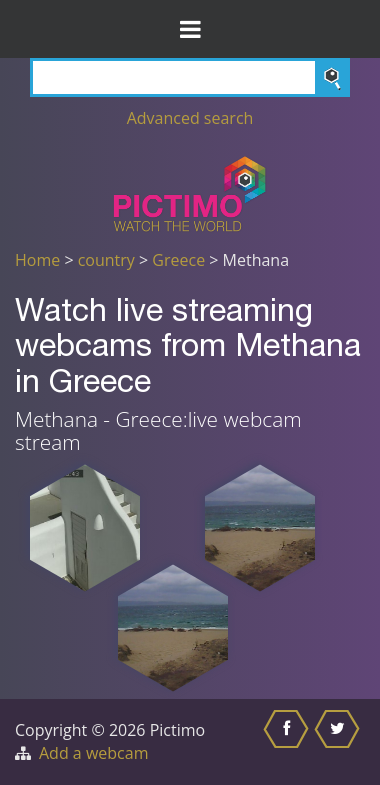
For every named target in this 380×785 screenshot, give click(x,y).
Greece (178, 260)
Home (37, 260)
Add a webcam (93, 753)
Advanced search (190, 118)
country (106, 260)
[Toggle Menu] (190, 29)
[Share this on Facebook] (288, 742)
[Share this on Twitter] (339, 742)
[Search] (190, 77)
